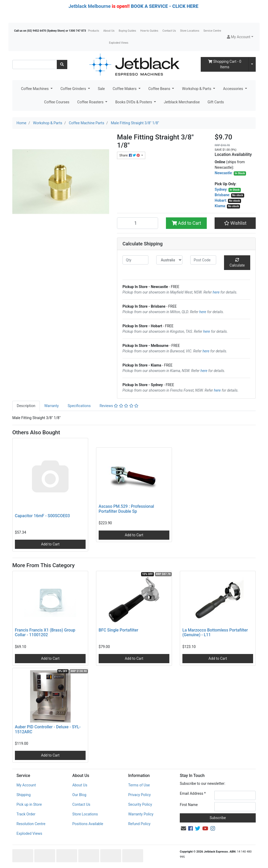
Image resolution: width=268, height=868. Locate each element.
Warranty (52, 406)
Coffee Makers (125, 89)
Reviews (119, 406)
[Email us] (183, 828)
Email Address (193, 793)
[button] (240, 37)
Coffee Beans (160, 89)
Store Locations (190, 31)
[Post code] (203, 260)
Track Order (26, 814)
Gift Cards (216, 102)
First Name (189, 805)
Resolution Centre (31, 824)
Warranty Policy (141, 814)
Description (26, 406)
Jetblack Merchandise (182, 102)
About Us (109, 31)
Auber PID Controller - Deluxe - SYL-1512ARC (48, 729)
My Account (26, 785)
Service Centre (212, 31)
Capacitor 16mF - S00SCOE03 (42, 516)
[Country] (169, 260)
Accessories (233, 89)
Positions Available (88, 824)
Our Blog (79, 795)
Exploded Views (119, 43)
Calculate (237, 263)
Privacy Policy (139, 795)
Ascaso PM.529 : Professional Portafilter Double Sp (126, 509)
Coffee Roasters (91, 102)
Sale (101, 89)
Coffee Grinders (74, 89)
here (216, 292)
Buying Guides (127, 31)
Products (93, 31)
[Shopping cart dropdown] (252, 64)
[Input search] (35, 64)
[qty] (135, 260)
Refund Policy (139, 824)
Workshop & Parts (197, 89)
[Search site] (62, 64)
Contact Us (169, 31)
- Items (225, 64)
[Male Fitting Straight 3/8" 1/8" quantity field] (138, 223)
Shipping (24, 795)
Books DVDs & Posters (134, 102)
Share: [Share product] (130, 155)
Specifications (79, 406)
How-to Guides (149, 31)
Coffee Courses (57, 102)
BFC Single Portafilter (118, 630)
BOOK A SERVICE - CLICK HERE (165, 6)
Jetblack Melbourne (90, 6)
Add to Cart (186, 223)
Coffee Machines (35, 89)
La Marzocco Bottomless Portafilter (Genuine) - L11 (215, 633)
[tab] (26, 406)
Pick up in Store (29, 804)
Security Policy (140, 804)
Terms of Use (139, 785)
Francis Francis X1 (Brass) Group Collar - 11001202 (45, 633)
